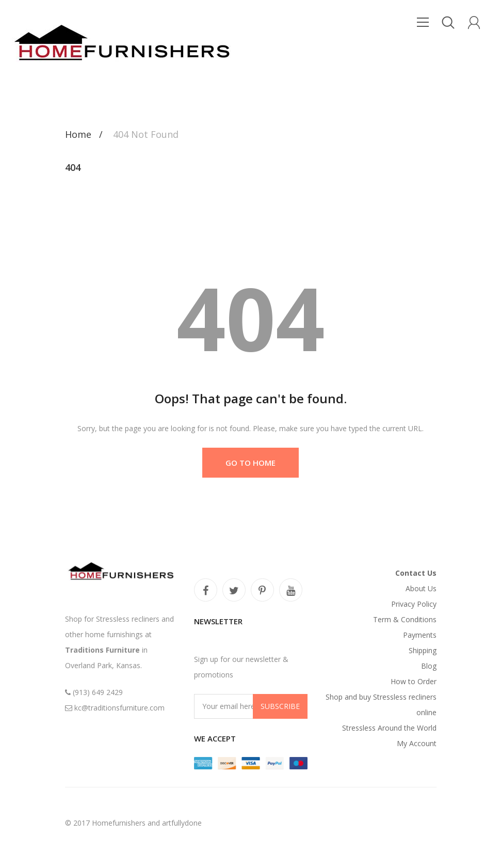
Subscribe (280, 706)
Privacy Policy (414, 604)
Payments (420, 635)
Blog (429, 666)
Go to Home (251, 463)
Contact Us (416, 573)
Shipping (423, 650)
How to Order (414, 681)
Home (78, 134)
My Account (417, 743)
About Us (421, 588)
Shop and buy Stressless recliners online (381, 705)
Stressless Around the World (389, 728)
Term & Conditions (405, 619)
